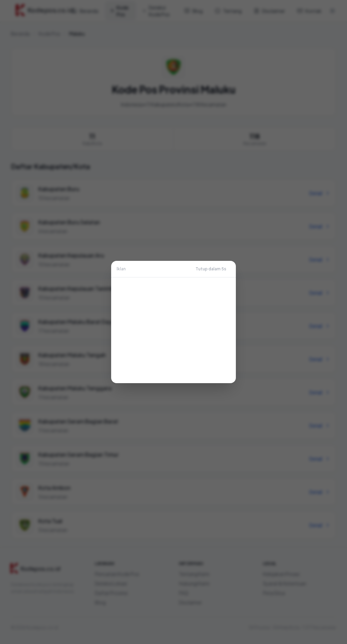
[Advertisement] (173, 330)
